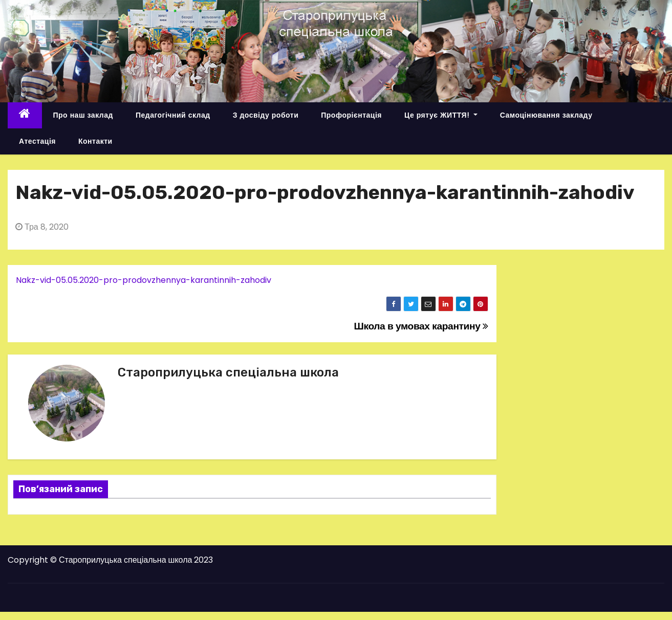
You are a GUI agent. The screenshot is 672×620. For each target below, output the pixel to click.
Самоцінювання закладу (546, 115)
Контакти (95, 141)
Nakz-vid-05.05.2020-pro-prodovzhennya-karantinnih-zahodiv (144, 280)
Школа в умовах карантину (421, 326)
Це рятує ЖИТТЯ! (441, 115)
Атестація (37, 141)
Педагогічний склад (173, 115)
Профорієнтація (351, 115)
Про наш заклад (83, 115)
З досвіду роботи (266, 115)
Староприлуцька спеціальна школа (228, 372)
